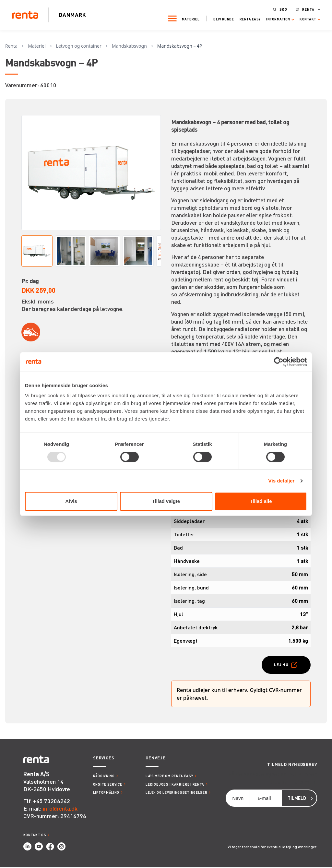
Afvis (71, 501)
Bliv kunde (220, 18)
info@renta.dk (60, 809)
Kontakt (305, 18)
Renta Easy (247, 18)
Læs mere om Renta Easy (169, 776)
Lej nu (281, 665)
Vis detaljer (282, 481)
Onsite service (108, 785)
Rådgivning (104, 776)
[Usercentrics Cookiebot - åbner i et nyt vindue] (279, 362)
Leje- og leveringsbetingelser (176, 793)
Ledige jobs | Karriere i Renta (175, 785)
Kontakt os (35, 835)
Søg (280, 8)
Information (275, 18)
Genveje (155, 759)
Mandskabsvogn (129, 46)
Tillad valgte (166, 501)
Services (104, 759)
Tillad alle (261, 501)
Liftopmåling (106, 793)
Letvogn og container (79, 46)
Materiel (188, 18)
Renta (305, 8)
